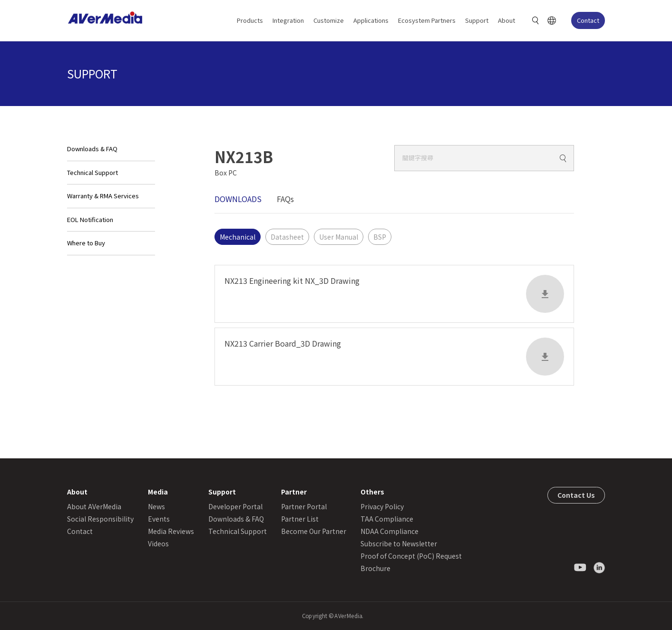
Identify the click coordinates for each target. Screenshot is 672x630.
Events (159, 519)
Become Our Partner (314, 531)
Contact (588, 20)
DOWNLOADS (238, 199)
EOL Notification (90, 219)
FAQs (285, 199)
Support (477, 20)
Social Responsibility (100, 519)
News (156, 506)
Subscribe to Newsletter (399, 543)
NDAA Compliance (390, 531)
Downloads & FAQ (92, 149)
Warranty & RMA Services (103, 196)
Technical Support (93, 172)
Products (250, 20)
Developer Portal (235, 506)
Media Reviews (171, 531)
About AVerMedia (94, 506)
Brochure (375, 568)
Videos (158, 543)
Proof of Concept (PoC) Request (411, 556)
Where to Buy (86, 243)
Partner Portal (304, 506)
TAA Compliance (387, 519)
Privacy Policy (382, 506)
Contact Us (576, 495)
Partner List (300, 519)
